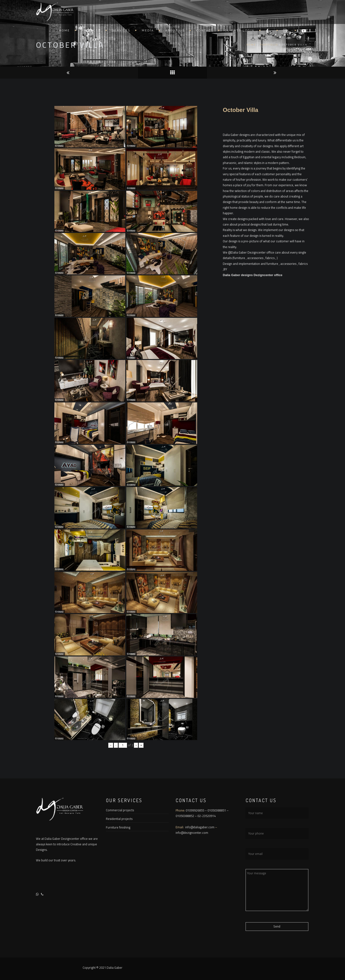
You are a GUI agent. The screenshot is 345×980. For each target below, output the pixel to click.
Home (65, 32)
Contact (205, 32)
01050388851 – (218, 810)
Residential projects (119, 819)
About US (175, 32)
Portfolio (269, 45)
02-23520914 (207, 816)
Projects (91, 32)
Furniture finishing (118, 827)
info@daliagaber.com (200, 827)
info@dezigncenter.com (192, 833)
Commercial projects (120, 810)
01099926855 (195, 810)
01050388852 (185, 816)
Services (121, 32)
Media (148, 32)
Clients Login (240, 32)
